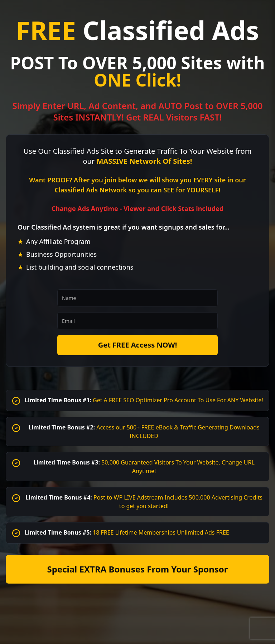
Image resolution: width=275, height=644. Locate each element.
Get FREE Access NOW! (138, 345)
